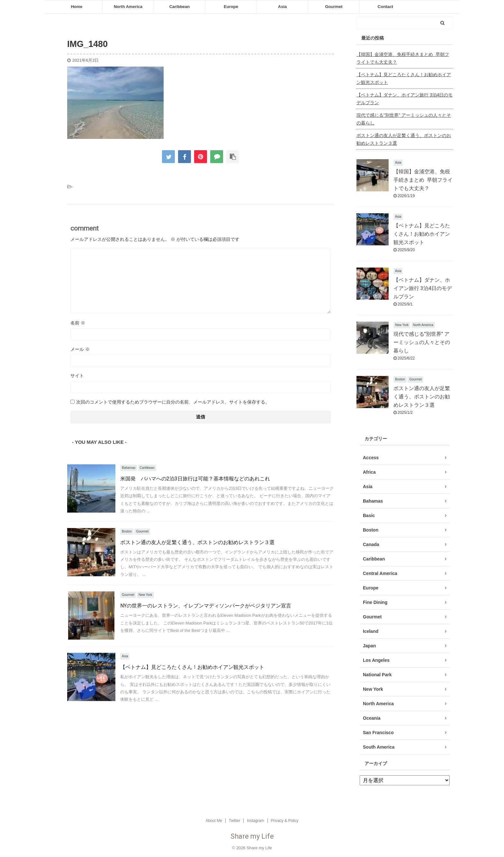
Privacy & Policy (285, 821)
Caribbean (180, 7)
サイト (77, 376)
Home (76, 7)
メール (80, 349)
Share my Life (252, 836)
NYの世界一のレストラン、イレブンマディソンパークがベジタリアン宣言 (206, 606)
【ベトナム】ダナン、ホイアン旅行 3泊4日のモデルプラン (405, 99)
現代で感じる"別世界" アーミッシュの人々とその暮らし (404, 119)
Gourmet (334, 7)
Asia (282, 7)
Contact (385, 7)
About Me (214, 821)
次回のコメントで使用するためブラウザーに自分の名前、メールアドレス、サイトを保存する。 (173, 402)
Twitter (234, 821)
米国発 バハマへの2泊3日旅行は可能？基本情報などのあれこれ (195, 479)
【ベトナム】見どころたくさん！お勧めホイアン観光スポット (192, 667)
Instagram (255, 821)
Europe (231, 7)
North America (128, 7)
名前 (78, 323)
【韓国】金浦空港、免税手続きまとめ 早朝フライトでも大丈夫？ (403, 58)
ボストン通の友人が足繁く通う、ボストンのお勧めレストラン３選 (197, 542)
